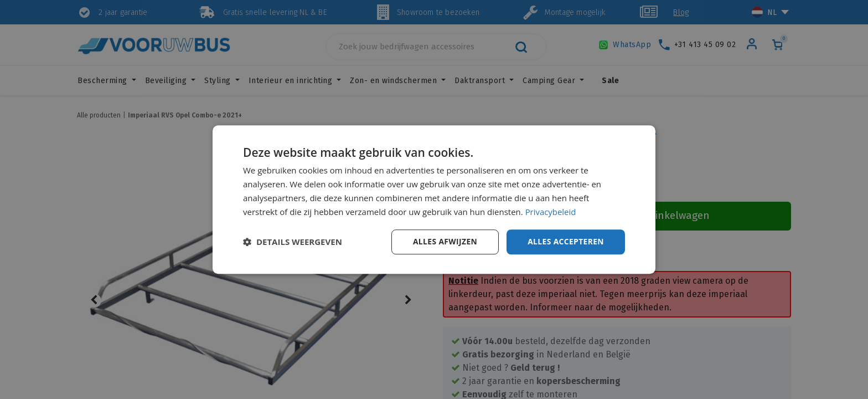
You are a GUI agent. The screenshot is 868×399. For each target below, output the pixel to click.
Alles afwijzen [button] (444, 241)
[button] (293, 242)
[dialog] (434, 199)
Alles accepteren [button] (565, 241)
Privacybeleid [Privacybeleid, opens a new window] (551, 212)
